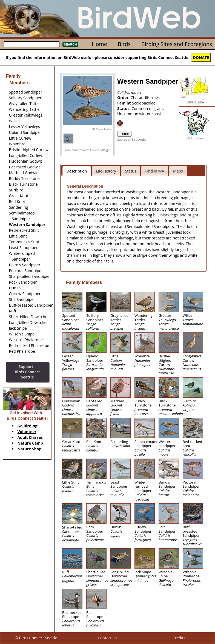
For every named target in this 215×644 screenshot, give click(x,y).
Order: (124, 98)
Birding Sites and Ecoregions (177, 44)
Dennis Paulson (104, 129)
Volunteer (27, 432)
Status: (124, 108)
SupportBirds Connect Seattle (27, 372)
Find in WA (155, 171)
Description (77, 171)
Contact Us (107, 638)
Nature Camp (30, 443)
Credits (179, 638)
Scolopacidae (144, 103)
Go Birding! (28, 426)
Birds (124, 44)
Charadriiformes (145, 98)
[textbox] (32, 44)
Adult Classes (30, 437)
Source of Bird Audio (132, 139)
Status (131, 171)
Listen (124, 134)
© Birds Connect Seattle (36, 638)
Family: (125, 103)
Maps (178, 171)
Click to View (195, 102)
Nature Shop (30, 449)
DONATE (201, 57)
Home (99, 44)
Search (70, 44)
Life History (106, 171)
